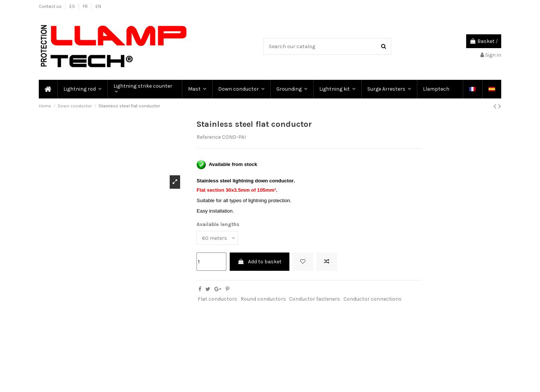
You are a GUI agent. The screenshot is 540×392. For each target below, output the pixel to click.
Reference (209, 137)
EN (98, 6)
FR (86, 6)
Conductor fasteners (315, 299)
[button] (82, 89)
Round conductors (263, 299)
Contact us (51, 6)
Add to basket (260, 262)
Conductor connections (373, 299)
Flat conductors (217, 299)
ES (73, 6)
